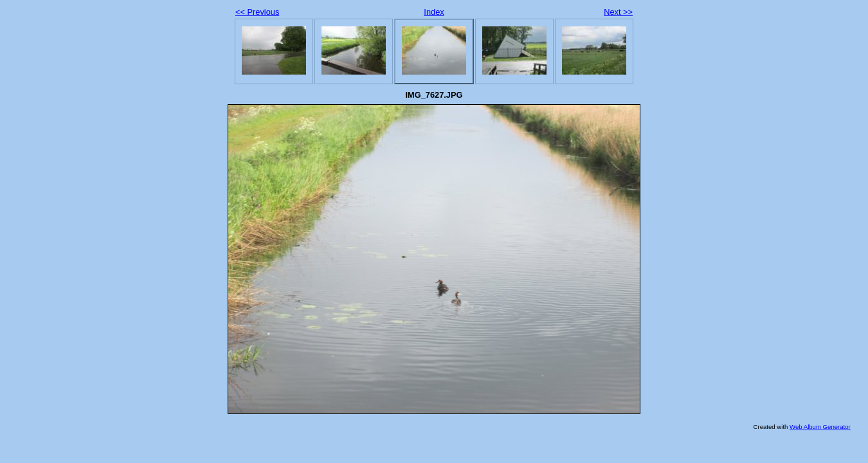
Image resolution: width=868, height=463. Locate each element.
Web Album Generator (820, 427)
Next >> (618, 12)
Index (434, 12)
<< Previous (257, 12)
